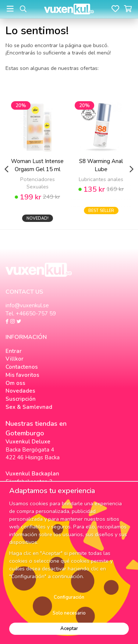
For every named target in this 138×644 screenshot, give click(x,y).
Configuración (69, 597)
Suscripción (21, 399)
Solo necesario (69, 613)
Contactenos (22, 367)
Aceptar (69, 629)
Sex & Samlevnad (29, 407)
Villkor (15, 359)
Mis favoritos (22, 375)
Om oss (15, 383)
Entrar (14, 351)
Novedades (20, 391)
